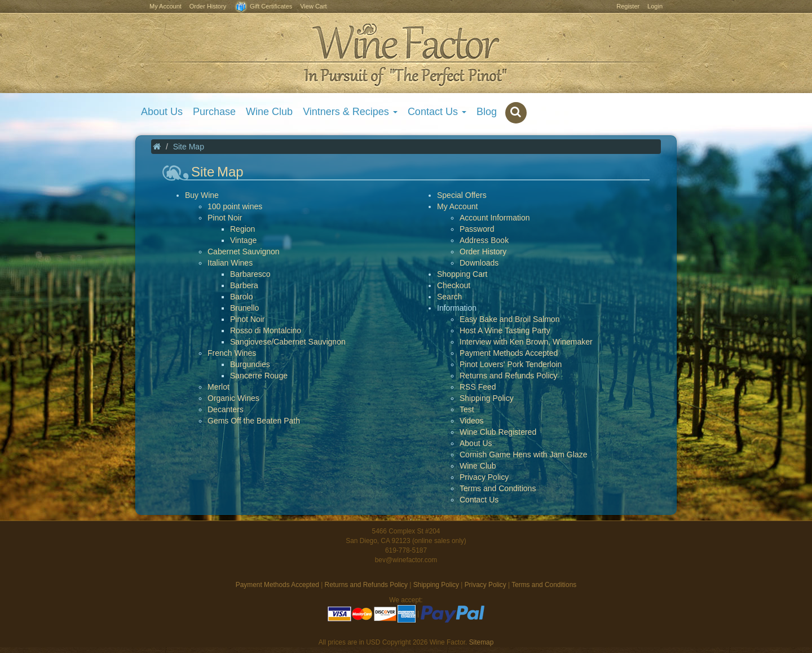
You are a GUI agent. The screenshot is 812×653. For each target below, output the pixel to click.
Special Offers (462, 195)
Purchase (214, 112)
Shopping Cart (462, 274)
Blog (487, 112)
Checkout (454, 285)
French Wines (232, 353)
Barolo (241, 297)
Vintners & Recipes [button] (350, 112)
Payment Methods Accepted (509, 353)
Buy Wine (202, 195)
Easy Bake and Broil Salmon (509, 319)
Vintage (243, 240)
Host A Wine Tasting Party (505, 330)
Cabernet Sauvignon (244, 252)
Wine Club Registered (498, 432)
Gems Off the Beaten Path (254, 421)
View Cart (313, 6)
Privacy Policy (484, 477)
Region (242, 229)
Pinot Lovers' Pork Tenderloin (511, 364)
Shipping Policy (487, 398)
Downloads (479, 263)
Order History (208, 6)
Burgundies (250, 364)
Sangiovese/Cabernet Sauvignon (288, 342)
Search (449, 297)
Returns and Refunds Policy (509, 376)
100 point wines (235, 206)
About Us (162, 112)
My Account (166, 6)
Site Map (189, 147)
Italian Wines (230, 263)
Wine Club (269, 112)
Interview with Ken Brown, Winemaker (526, 342)
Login (655, 6)
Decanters (226, 409)
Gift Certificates (263, 7)
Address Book (484, 240)
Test (467, 409)
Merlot (219, 387)
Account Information (495, 218)
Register (628, 6)
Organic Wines (233, 398)
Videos (472, 421)
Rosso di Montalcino (266, 330)
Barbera (244, 285)
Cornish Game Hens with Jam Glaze (523, 455)
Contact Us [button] (437, 112)
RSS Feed (478, 387)
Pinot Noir (225, 218)
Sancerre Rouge (259, 376)
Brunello (244, 308)
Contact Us (479, 500)
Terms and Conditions (498, 488)
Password (477, 229)
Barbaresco (250, 274)
